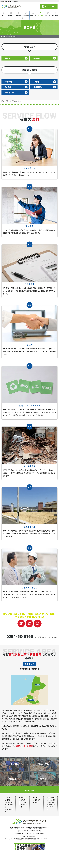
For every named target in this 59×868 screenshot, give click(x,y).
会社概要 (18, 16)
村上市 (16, 58)
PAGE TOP (30, 791)
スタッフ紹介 (51, 800)
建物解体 (24, 800)
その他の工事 (24, 806)
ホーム (4, 16)
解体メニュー (33, 17)
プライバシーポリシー (51, 808)
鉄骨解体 (45, 82)
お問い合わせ (49, 6)
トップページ (9, 798)
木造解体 (16, 82)
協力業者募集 (51, 805)
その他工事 (16, 92)
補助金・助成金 (9, 806)
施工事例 (41, 16)
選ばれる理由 (25, 17)
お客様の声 (55, 16)
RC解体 (16, 87)
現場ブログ (48, 16)
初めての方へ (11, 17)
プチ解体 (24, 802)
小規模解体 (45, 87)
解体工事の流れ (9, 810)
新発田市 (45, 58)
